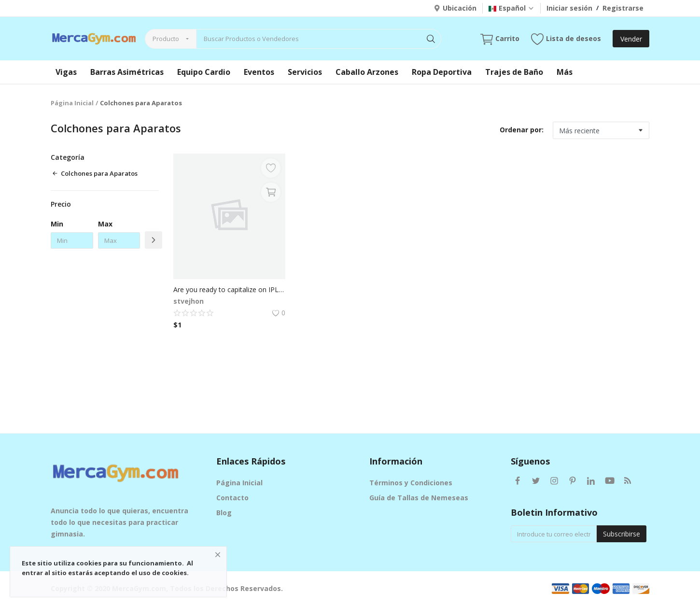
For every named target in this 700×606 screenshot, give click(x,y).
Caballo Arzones (367, 72)
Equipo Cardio (204, 72)
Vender (631, 39)
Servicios (305, 72)
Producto (166, 39)
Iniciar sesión (569, 8)
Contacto (232, 498)
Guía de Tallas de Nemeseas (419, 498)
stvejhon (189, 301)
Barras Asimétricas (127, 72)
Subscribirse (622, 534)
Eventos (259, 72)
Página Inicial (72, 103)
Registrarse (623, 8)
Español (511, 8)
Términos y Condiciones (411, 483)
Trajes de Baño (514, 72)
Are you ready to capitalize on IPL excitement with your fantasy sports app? (229, 289)
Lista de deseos (566, 39)
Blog (224, 513)
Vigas (66, 72)
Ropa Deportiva (442, 72)
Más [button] (565, 72)
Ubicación (455, 8)
